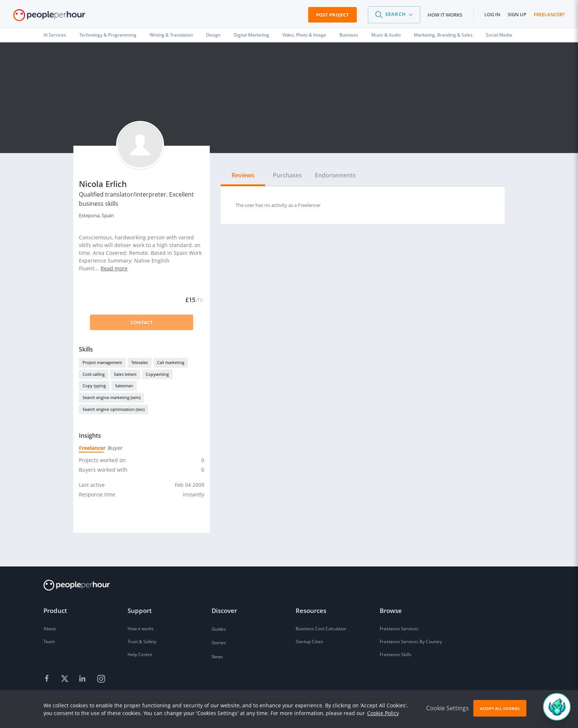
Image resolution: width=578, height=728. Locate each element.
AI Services (55, 35)
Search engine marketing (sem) (112, 397)
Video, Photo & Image (304, 35)
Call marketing (171, 362)
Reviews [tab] (243, 175)
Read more (114, 268)
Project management (102, 362)
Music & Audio (386, 35)
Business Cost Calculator (321, 629)
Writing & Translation (171, 35)
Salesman (124, 386)
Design (213, 35)
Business (349, 35)
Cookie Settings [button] (448, 708)
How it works (445, 15)
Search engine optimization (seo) (114, 409)
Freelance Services (399, 629)
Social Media (499, 35)
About (50, 629)
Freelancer (91, 448)
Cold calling (94, 374)
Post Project (332, 15)
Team (49, 642)
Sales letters (125, 374)
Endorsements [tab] (335, 175)
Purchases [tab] (287, 175)
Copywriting (157, 374)
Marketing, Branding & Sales (443, 35)
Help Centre (140, 654)
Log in (492, 14)
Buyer (115, 448)
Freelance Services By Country (411, 642)
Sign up (517, 14)
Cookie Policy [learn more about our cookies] (383, 713)
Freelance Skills (396, 654)
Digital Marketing (251, 35)
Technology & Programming (108, 35)
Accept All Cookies (500, 708)
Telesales (140, 362)
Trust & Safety (142, 642)
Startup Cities (309, 642)
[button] (394, 15)
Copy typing (94, 386)
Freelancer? (549, 14)
